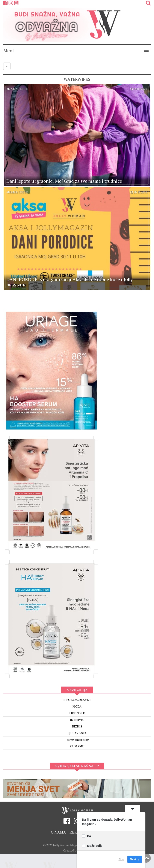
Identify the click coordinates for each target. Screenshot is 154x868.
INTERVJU (77, 720)
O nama (58, 832)
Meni (9, 50)
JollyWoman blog (77, 740)
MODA (77, 706)
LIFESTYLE (77, 713)
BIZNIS (77, 726)
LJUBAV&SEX (77, 733)
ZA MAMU (77, 746)
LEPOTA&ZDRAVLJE (77, 700)
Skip (121, 859)
